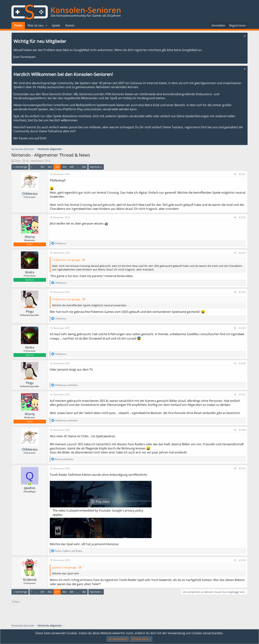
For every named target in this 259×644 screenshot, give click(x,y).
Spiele (56, 25)
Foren (18, 25)
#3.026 (242, 363)
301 (43, 167)
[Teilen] (235, 174)
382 (84, 167)
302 (50, 167)
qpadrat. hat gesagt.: (65, 567)
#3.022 (242, 217)
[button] (46, 25)
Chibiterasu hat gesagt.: (67, 260)
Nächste (95, 167)
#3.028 (242, 430)
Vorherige (21, 167)
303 (57, 167)
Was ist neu (36, 25)
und (66, 385)
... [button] (36, 167)
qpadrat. (30, 488)
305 (72, 167)
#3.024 (242, 292)
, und (68, 551)
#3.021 (242, 174)
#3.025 (242, 328)
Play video (101, 502)
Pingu (30, 312)
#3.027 (242, 394)
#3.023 (242, 253)
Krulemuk (30, 580)
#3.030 (242, 560)
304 (64, 167)
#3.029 (242, 468)
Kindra (30, 272)
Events (70, 25)
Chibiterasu (30, 194)
